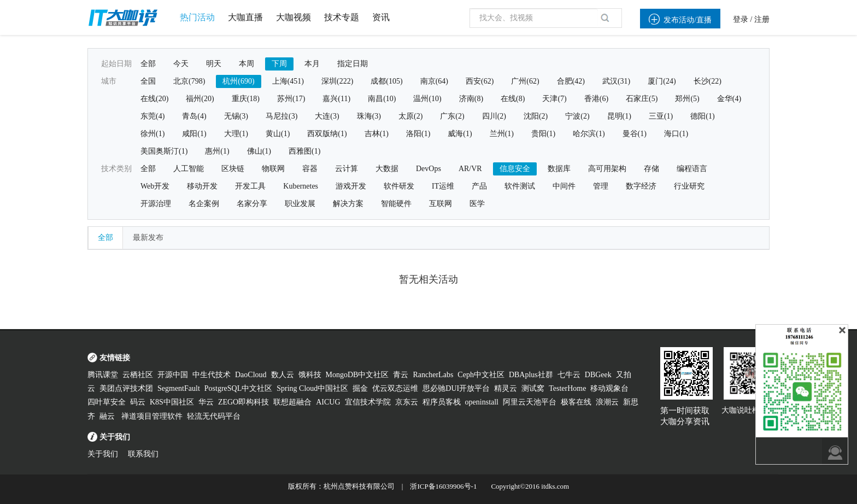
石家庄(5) (642, 99)
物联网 (273, 169)
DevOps (428, 169)
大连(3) (327, 116)
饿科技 (310, 375)
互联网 (441, 204)
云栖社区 (138, 375)
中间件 (564, 186)
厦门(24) (662, 81)
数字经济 (641, 186)
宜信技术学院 (368, 402)
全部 (148, 64)
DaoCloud (251, 375)
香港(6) (596, 99)
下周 (279, 64)
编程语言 (692, 169)
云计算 (347, 169)
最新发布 (148, 238)
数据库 (559, 169)
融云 (108, 416)
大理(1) (236, 134)
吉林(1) (377, 134)
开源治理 (156, 204)
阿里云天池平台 (530, 402)
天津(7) (554, 99)
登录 (741, 19)
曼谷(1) (635, 134)
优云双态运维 (395, 388)
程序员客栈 (442, 402)
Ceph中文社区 (481, 375)
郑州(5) (687, 99)
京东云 (407, 402)
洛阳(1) (418, 134)
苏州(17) (291, 99)
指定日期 (353, 64)
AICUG (328, 402)
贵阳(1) (543, 134)
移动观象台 (609, 388)
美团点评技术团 (126, 388)
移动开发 (202, 186)
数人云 (283, 375)
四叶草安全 (107, 402)
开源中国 (173, 375)
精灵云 (506, 388)
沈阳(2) (536, 116)
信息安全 (515, 169)
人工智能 (189, 169)
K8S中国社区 (172, 402)
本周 (246, 64)
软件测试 (520, 186)
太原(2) (410, 116)
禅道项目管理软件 (152, 416)
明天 (214, 64)
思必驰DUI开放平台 (456, 388)
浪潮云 (607, 402)
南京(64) (434, 81)
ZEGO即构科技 (243, 402)
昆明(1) (619, 116)
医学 (477, 204)
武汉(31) (616, 81)
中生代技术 (212, 375)
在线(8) (513, 99)
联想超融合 (292, 402)
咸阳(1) (194, 134)
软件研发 (399, 186)
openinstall (482, 402)
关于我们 (103, 454)
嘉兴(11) (336, 99)
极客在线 (576, 402)
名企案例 (204, 204)
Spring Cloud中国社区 (312, 388)
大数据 (387, 169)
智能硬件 (396, 204)
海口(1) (676, 134)
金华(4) (729, 99)
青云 (401, 375)
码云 (138, 402)
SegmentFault (179, 388)
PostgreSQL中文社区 (238, 388)
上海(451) (288, 81)
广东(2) (452, 116)
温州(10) (427, 99)
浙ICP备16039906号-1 (443, 486)
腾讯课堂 (103, 375)
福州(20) (200, 99)
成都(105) (386, 81)
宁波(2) (577, 116)
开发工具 (250, 186)
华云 (206, 402)
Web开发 (155, 186)
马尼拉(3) (281, 116)
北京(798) (189, 81)
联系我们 (143, 454)
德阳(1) (702, 116)
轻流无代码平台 (214, 416)
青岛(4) (194, 116)
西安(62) (480, 81)
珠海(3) (369, 116)
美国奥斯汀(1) (164, 151)
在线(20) (154, 99)
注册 (762, 19)
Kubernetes (301, 186)
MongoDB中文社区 (357, 375)
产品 (479, 186)
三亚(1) (661, 116)
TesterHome (567, 388)
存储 (651, 169)
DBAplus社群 (531, 375)
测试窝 (533, 388)
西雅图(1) (304, 151)
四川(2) (494, 116)
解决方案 (348, 204)
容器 (310, 169)
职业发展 (300, 204)
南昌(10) (382, 99)
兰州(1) (502, 134)
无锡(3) (236, 116)
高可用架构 (607, 169)
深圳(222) (337, 81)
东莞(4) (152, 116)
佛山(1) (259, 151)
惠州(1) (217, 151)
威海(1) (460, 134)
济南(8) (471, 99)
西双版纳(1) (327, 134)
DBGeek (598, 375)
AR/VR (470, 169)
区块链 (233, 169)
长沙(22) (708, 81)
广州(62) (525, 81)
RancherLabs (433, 375)
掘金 (360, 388)
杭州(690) (238, 81)
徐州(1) (152, 134)
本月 (312, 64)
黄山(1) (278, 134)
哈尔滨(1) (589, 134)
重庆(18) (246, 99)
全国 (148, 81)
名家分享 (252, 204)
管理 (601, 186)
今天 (181, 64)
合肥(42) (571, 81)
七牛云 (569, 375)
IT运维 (443, 186)
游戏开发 (351, 186)
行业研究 (689, 186)
